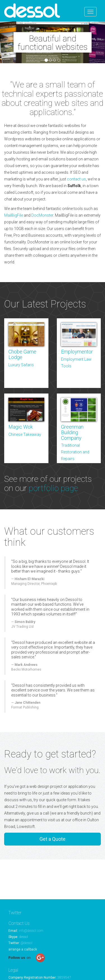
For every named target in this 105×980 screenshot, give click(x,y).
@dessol (27, 943)
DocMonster (42, 215)
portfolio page (53, 488)
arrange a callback (23, 949)
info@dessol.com (31, 931)
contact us (76, 179)
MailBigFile (14, 215)
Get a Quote (53, 839)
